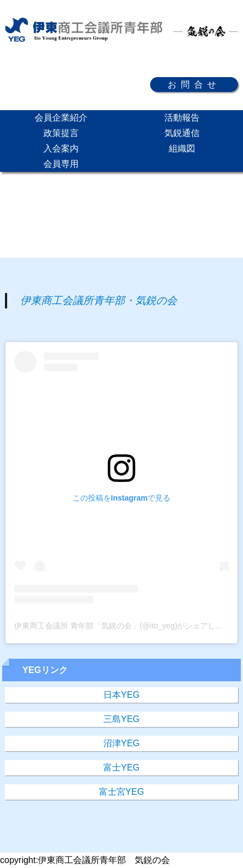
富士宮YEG (122, 792)
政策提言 (61, 133)
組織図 (182, 148)
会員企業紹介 (61, 118)
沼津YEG (122, 743)
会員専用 (61, 164)
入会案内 (61, 148)
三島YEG (122, 719)
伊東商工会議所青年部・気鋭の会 (99, 300)
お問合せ (194, 85)
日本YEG (122, 695)
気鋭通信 (182, 133)
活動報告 (182, 118)
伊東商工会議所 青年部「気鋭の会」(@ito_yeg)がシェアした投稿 (127, 626)
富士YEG (122, 767)
